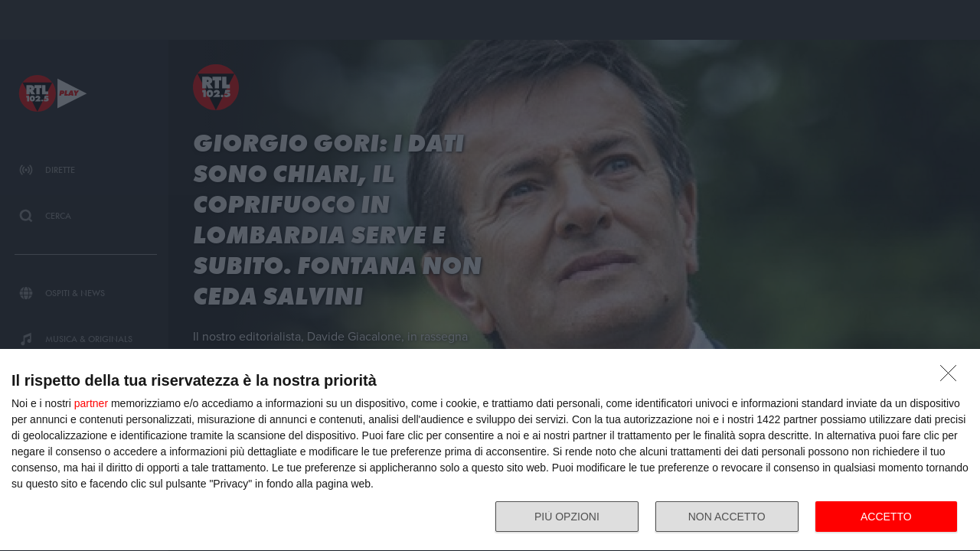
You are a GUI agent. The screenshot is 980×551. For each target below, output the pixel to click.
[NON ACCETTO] (952, 377)
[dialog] (490, 450)
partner (91, 403)
